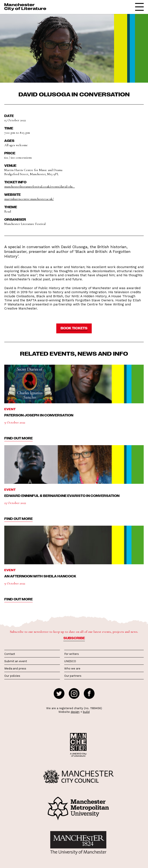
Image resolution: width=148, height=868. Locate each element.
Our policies (12, 676)
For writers (72, 654)
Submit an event (16, 661)
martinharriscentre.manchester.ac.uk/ (29, 199)
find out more (18, 438)
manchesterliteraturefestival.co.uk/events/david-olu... (40, 187)
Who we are (72, 668)
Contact (10, 654)
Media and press (15, 668)
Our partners (73, 676)
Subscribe (74, 638)
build (86, 712)
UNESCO (70, 661)
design (75, 712)
